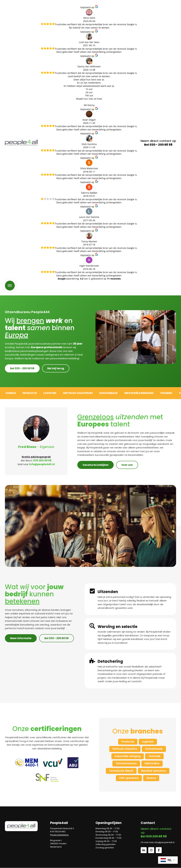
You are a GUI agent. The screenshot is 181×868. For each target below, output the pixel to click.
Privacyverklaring (59, 835)
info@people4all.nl (42, 464)
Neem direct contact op (158, 143)
